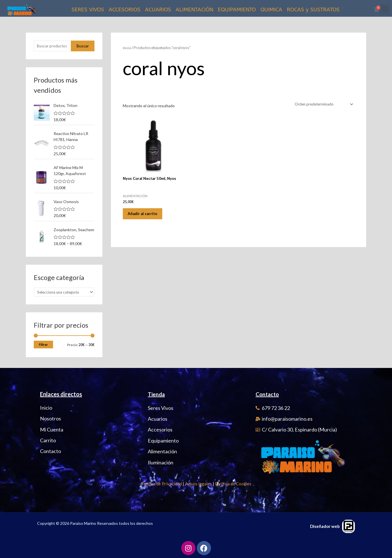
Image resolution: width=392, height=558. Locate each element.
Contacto (268, 394)
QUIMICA (271, 10)
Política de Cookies (233, 484)
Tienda (157, 394)
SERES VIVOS (88, 10)
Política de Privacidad (161, 484)
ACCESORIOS (125, 10)
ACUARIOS (158, 10)
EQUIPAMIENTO (237, 10)
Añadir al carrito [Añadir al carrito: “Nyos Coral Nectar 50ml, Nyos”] (146, 214)
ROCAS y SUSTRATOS (313, 10)
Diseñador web (325, 526)
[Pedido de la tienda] (322, 104)
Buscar (83, 46)
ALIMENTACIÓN (194, 10)
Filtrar (43, 346)
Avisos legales (198, 484)
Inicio (127, 48)
